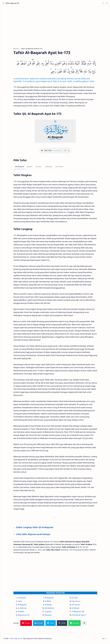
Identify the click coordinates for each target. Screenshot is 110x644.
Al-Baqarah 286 (82, 612)
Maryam (52, 616)
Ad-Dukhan (53, 609)
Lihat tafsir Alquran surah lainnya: (37, 535)
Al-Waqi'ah (53, 599)
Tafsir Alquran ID (13, 3)
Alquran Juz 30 (27, 616)
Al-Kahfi (25, 612)
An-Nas (79, 599)
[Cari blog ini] (45, 3)
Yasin (24, 602)
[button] (103, 3)
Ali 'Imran (80, 606)
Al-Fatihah (26, 599)
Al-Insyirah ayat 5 (83, 616)
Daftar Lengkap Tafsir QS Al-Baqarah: (39, 528)
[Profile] (106, 3)
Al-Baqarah (26, 606)
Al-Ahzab (79, 609)
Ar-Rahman (26, 609)
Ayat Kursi (80, 602)
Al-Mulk (52, 602)
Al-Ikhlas (52, 606)
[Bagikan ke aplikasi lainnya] (88, 624)
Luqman (52, 612)
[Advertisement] (59, 29)
